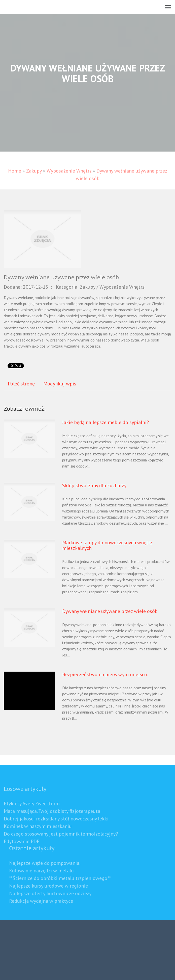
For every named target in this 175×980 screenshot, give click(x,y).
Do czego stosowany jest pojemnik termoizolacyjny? (61, 841)
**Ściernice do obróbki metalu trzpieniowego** (67, 878)
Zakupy (34, 178)
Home (15, 178)
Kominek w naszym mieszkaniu (38, 833)
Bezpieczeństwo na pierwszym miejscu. (105, 674)
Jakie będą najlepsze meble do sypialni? (106, 422)
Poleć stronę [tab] (21, 384)
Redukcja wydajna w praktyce (48, 901)
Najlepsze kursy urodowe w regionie (56, 886)
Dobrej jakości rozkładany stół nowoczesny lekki (56, 826)
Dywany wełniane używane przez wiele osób (110, 611)
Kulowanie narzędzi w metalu (48, 871)
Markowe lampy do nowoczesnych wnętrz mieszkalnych (107, 545)
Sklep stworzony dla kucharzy (94, 485)
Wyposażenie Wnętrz (69, 178)
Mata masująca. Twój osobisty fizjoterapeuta (52, 818)
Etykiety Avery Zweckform (32, 811)
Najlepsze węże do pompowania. (52, 863)
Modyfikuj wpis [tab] (60, 384)
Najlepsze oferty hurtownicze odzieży (57, 893)
